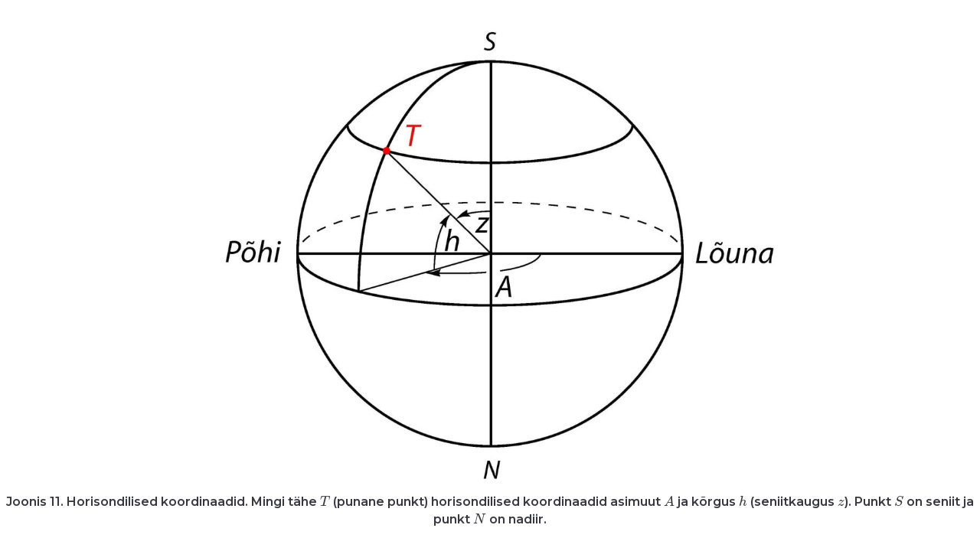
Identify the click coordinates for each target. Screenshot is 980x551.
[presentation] (325, 502)
